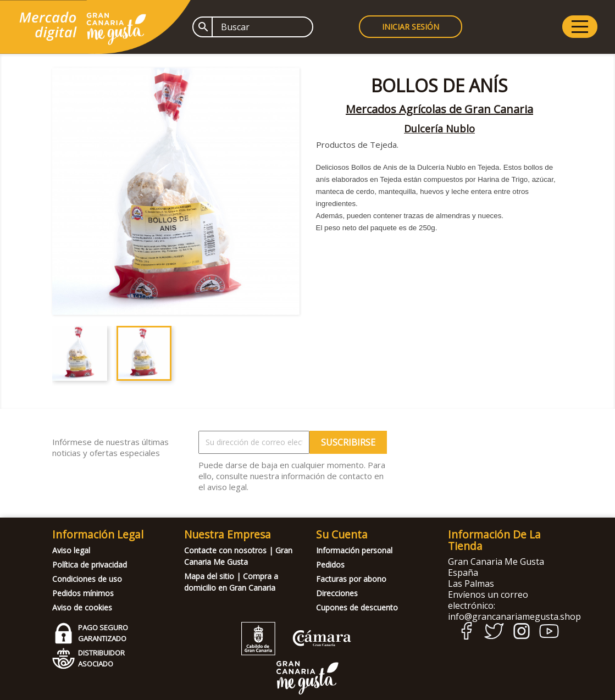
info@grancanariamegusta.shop (514, 616)
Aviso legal (71, 550)
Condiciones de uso (87, 579)
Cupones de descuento (357, 607)
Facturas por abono (351, 579)
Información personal (354, 550)
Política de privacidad (90, 565)
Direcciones (337, 593)
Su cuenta (342, 534)
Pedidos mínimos (83, 593)
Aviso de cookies (82, 607)
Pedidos (330, 565)
